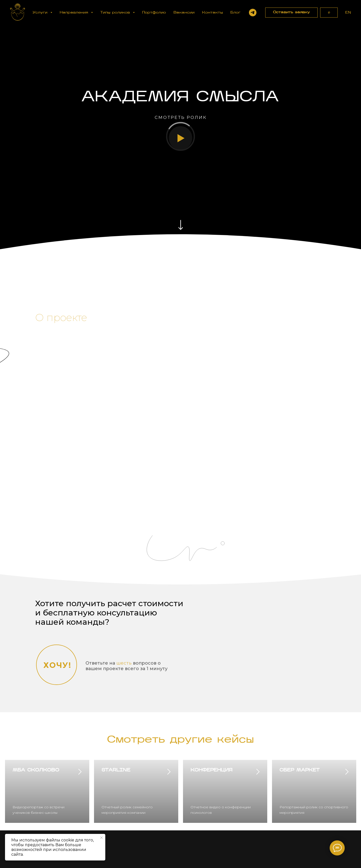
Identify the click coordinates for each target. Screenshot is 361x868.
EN (348, 13)
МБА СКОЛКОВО (36, 770)
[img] (181, 225)
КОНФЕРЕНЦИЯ (211, 770)
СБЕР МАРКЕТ (299, 770)
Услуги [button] (41, 13)
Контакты (212, 13)
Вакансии (184, 13)
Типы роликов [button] (116, 13)
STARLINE (116, 770)
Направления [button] (75, 13)
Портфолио (154, 13)
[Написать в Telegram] (253, 13)
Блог (235, 13)
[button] (291, 13)
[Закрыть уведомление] (102, 838)
